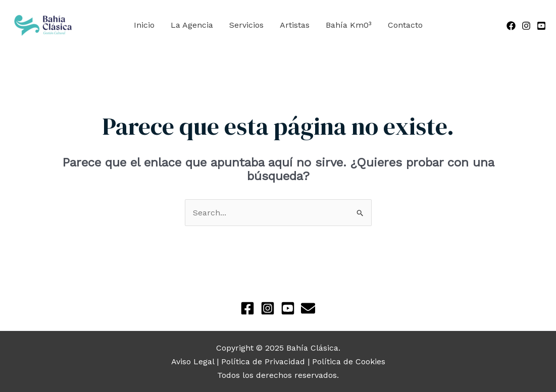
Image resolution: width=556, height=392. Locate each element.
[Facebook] (511, 26)
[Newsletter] (308, 308)
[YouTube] (541, 26)
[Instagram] (526, 26)
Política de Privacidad (263, 361)
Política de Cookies (349, 361)
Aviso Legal (193, 361)
